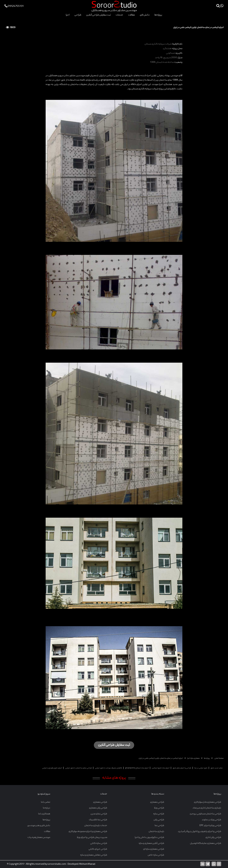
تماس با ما (46, 802)
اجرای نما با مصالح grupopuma (137, 768)
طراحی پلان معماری (98, 808)
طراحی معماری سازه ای (154, 849)
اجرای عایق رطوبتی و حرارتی (52, 768)
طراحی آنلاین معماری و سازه (151, 843)
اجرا (68, 15)
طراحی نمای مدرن (99, 814)
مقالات (132, 15)
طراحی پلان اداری (213, 837)
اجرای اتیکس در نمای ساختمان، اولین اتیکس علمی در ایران (161, 758)
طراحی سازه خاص (156, 855)
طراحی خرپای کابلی (98, 849)
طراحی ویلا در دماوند (211, 820)
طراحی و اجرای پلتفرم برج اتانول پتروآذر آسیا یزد (199, 832)
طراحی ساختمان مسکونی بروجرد (205, 814)
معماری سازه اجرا (193, 758)
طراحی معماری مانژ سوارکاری (208, 802)
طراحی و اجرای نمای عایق (182, 768)
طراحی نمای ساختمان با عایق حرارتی (79, 768)
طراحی (78, 15)
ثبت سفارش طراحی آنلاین (98, 15)
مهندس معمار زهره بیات (39, 837)
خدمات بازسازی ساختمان (96, 826)
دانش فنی (145, 15)
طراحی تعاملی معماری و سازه (94, 855)
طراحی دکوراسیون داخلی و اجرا (149, 837)
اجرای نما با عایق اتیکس (161, 768)
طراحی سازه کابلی (99, 843)
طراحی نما (159, 826)
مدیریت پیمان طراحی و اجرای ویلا (92, 837)
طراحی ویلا (159, 808)
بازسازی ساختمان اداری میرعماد (207, 808)
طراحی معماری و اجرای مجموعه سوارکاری (88, 832)
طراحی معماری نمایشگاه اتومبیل (206, 843)
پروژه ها (158, 15)
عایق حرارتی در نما (201, 768)
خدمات (119, 15)
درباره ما (47, 808)
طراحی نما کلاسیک (98, 820)
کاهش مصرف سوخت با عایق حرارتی (109, 768)
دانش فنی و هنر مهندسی (39, 826)
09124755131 (14, 6)
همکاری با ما (44, 814)
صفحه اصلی (219, 758)
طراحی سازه (159, 814)
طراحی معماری (157, 802)
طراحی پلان (159, 820)
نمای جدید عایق (217, 768)
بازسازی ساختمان (156, 832)
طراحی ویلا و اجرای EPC (210, 826)
